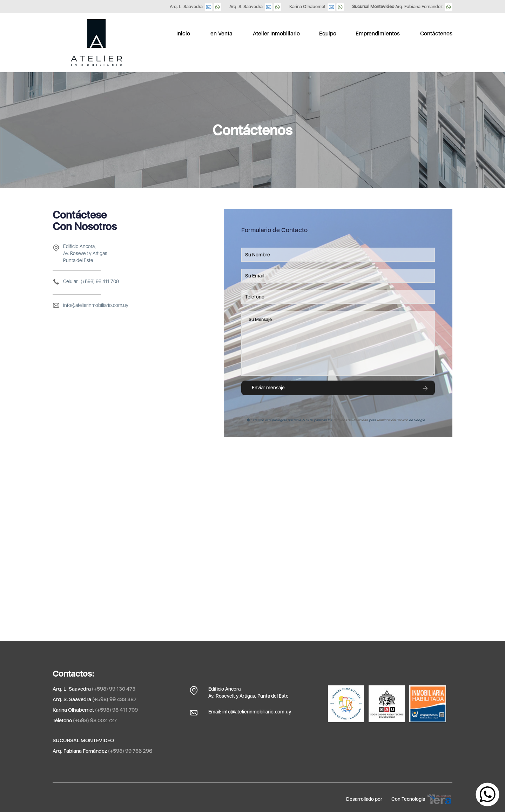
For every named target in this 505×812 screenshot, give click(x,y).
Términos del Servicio (392, 420)
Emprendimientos (378, 33)
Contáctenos (436, 33)
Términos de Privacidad (350, 420)
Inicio (183, 33)
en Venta (221, 33)
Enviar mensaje (340, 388)
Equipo (328, 33)
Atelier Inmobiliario (276, 33)
